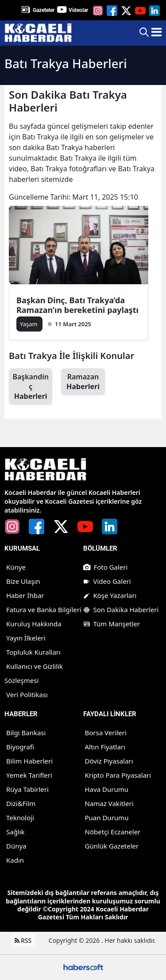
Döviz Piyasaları (109, 761)
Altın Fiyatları (105, 747)
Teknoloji (20, 818)
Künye (16, 567)
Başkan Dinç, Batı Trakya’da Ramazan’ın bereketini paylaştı (77, 305)
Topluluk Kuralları (33, 652)
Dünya (16, 846)
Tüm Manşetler (112, 624)
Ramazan (83, 382)
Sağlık (15, 832)
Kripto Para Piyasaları (118, 775)
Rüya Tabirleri (27, 789)
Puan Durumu (107, 818)
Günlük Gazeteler (112, 846)
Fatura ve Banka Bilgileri (44, 610)
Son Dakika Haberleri (121, 610)
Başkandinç (31, 386)
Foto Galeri (106, 567)
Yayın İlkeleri (26, 638)
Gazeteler (44, 10)
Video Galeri (107, 581)
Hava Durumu (107, 789)
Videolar (78, 10)
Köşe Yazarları (110, 595)
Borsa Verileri (106, 733)
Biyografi (20, 747)
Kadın (15, 860)
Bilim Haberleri (29, 761)
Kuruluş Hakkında (34, 624)
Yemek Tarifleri (29, 775)
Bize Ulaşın (23, 581)
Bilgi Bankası (26, 733)
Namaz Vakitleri (109, 803)
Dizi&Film (21, 803)
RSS (23, 940)
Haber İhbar (25, 595)
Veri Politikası (27, 694)
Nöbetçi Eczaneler (113, 832)
